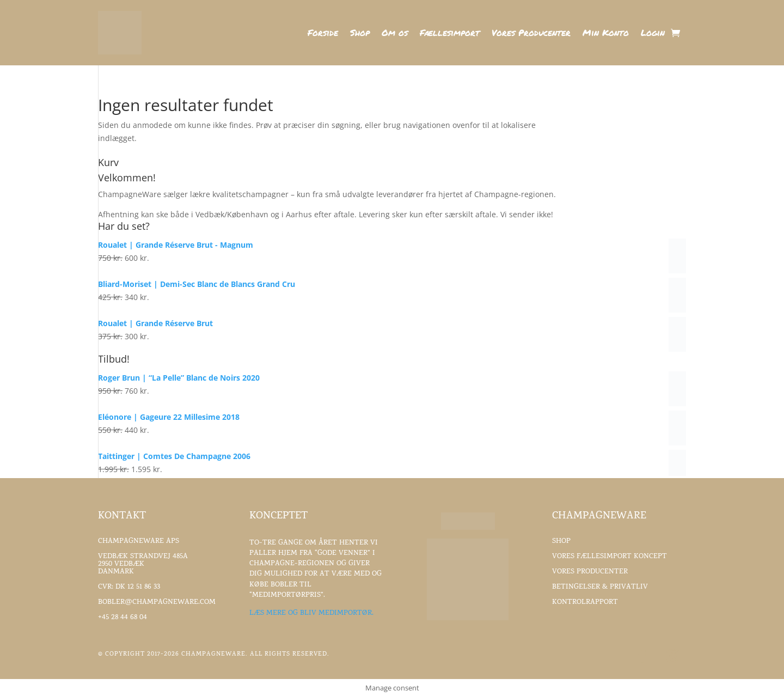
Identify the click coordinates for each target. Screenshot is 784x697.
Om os (395, 34)
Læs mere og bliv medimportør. (311, 613)
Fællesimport (450, 34)
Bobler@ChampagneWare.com (157, 603)
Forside (323, 34)
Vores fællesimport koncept (610, 557)
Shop (360, 34)
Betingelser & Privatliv (600, 587)
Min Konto (606, 34)
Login (653, 34)
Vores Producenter (531, 34)
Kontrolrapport (585, 603)
